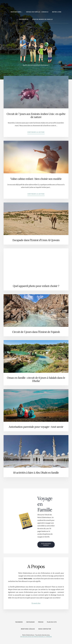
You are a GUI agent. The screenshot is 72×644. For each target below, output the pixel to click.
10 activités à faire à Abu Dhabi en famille (36, 473)
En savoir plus (36, 603)
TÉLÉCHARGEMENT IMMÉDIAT (46, 545)
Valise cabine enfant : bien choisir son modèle (36, 179)
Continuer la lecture (36, 133)
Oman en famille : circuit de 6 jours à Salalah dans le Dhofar (36, 379)
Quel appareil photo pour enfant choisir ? (36, 286)
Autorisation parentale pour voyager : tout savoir (36, 427)
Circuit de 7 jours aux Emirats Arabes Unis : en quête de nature (36, 116)
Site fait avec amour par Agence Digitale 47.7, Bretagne (36, 638)
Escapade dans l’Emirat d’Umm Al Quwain (36, 240)
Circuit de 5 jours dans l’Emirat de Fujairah (36, 332)
